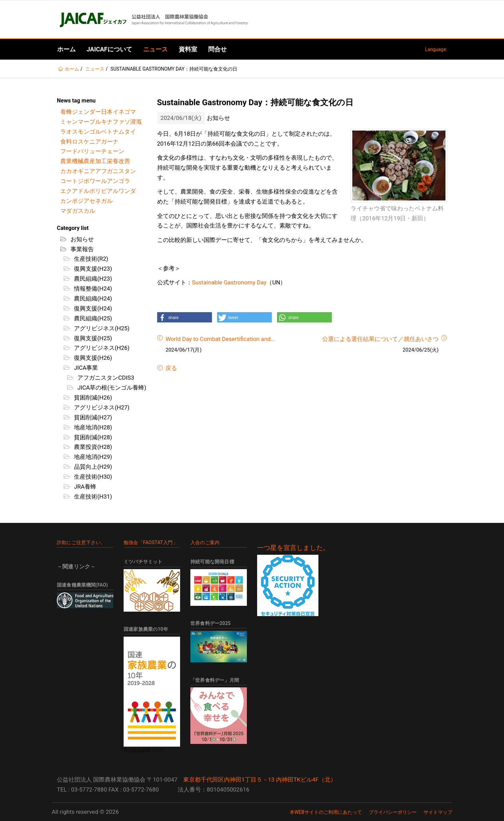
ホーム (66, 49)
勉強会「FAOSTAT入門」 (151, 542)
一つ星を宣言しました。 (293, 548)
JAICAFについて (109, 49)
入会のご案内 (205, 542)
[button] (185, 317)
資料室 (188, 49)
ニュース (155, 49)
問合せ (217, 49)
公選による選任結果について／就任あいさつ (380, 339)
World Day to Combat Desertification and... (220, 339)
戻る (171, 368)
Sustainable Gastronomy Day (229, 282)
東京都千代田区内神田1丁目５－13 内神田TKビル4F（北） (260, 780)
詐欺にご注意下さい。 (81, 542)
